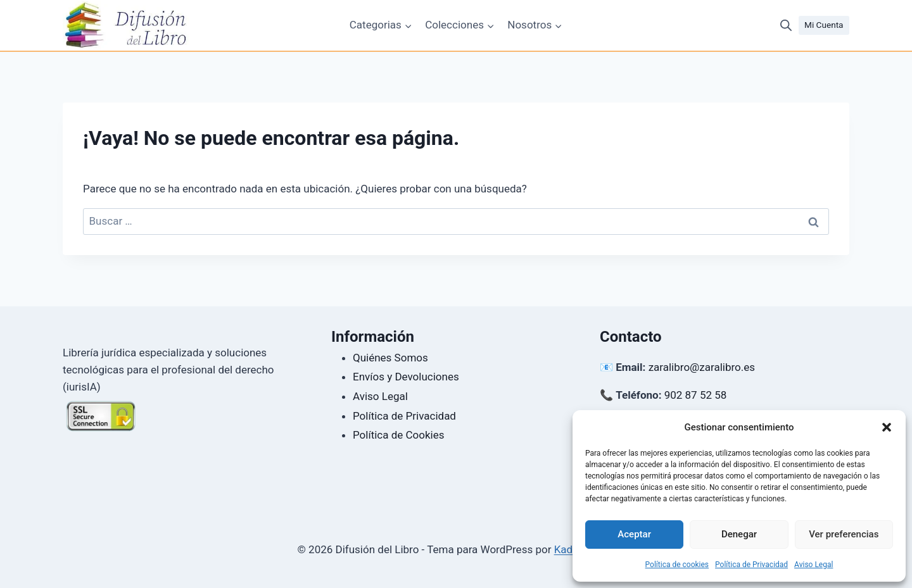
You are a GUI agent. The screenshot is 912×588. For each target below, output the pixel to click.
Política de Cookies (399, 435)
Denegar (739, 534)
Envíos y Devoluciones (406, 377)
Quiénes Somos (390, 358)
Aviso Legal (814, 565)
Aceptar (634, 534)
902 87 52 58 (696, 395)
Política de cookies (677, 565)
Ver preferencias (844, 534)
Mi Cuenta (824, 25)
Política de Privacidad (751, 565)
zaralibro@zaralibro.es (702, 367)
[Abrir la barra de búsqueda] (786, 25)
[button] (887, 427)
